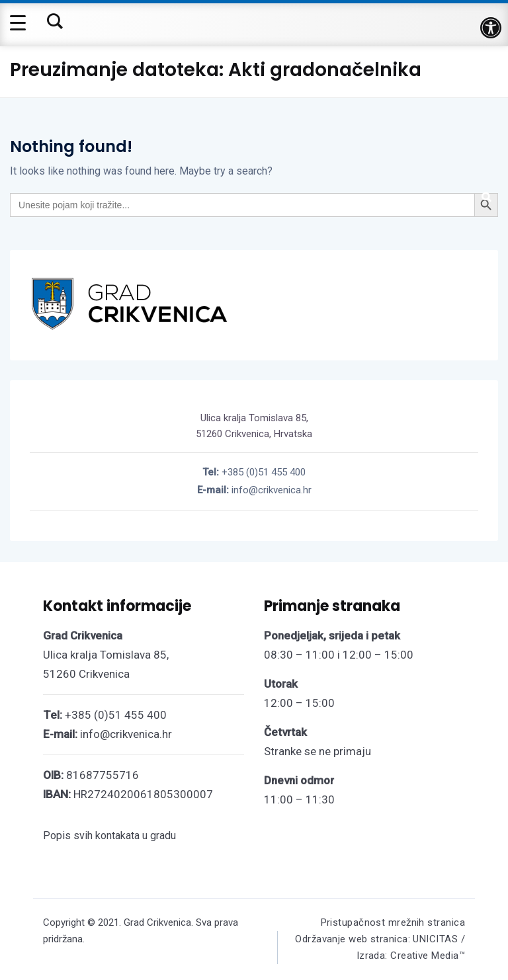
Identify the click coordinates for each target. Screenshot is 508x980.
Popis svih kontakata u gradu (109, 836)
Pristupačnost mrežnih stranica (393, 922)
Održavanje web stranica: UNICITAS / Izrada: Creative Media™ (380, 947)
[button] (491, 28)
